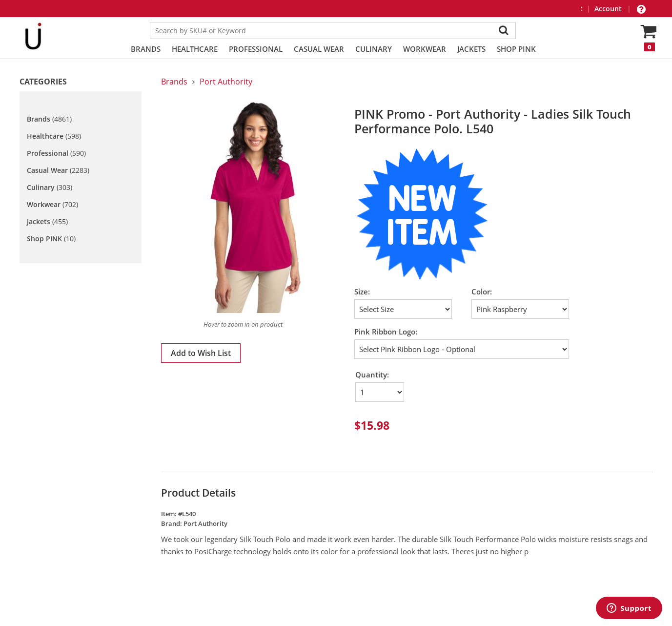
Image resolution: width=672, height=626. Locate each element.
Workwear (425, 49)
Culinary (374, 49)
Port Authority (226, 82)
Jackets (471, 49)
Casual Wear (319, 49)
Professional (256, 49)
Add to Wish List (201, 353)
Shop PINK (516, 49)
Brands (146, 49)
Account (609, 9)
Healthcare (195, 49)
